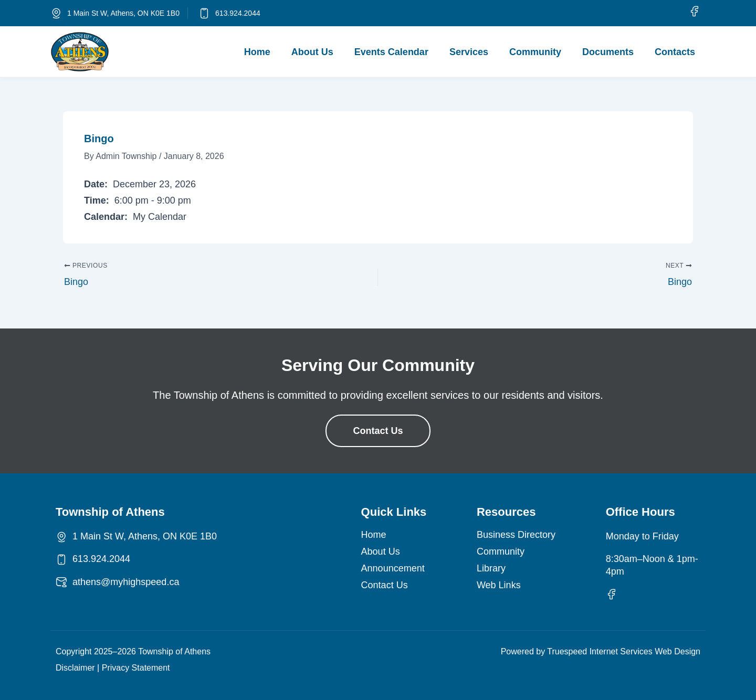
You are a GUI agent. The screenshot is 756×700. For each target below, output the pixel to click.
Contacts (675, 52)
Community (535, 52)
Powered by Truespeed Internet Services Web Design (601, 651)
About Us (312, 52)
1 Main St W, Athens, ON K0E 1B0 (123, 13)
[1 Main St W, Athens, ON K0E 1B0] (56, 13)
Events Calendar (391, 52)
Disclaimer (75, 668)
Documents (608, 52)
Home (257, 52)
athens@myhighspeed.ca (126, 582)
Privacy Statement (136, 668)
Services (469, 52)
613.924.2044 (238, 13)
